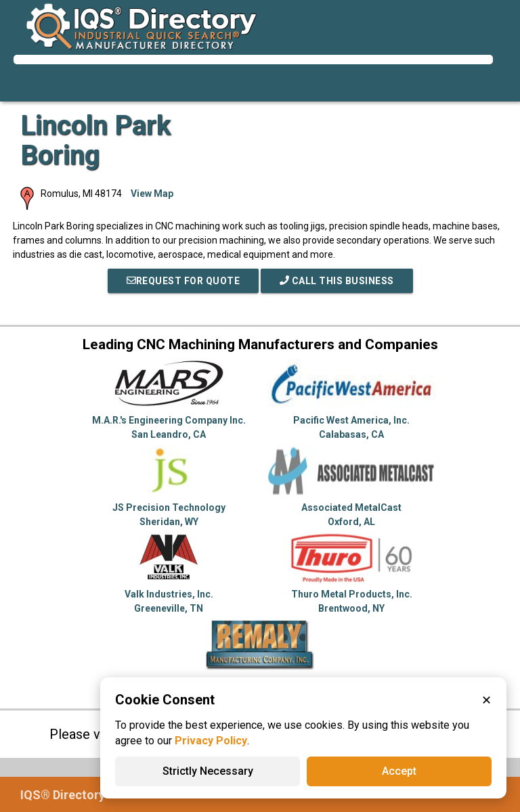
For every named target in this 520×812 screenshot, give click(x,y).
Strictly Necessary (208, 771)
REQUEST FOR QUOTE (183, 281)
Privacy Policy (211, 741)
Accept (399, 771)
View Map (152, 194)
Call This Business (337, 281)
